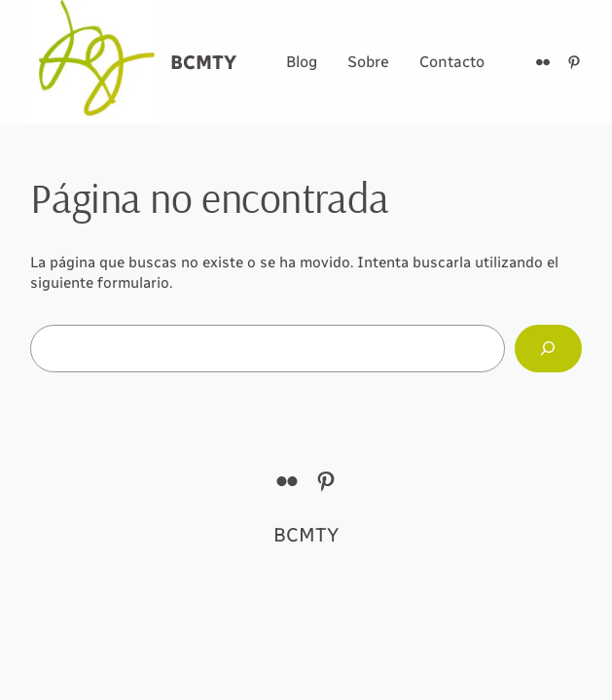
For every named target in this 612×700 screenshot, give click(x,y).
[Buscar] (548, 348)
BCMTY (203, 62)
